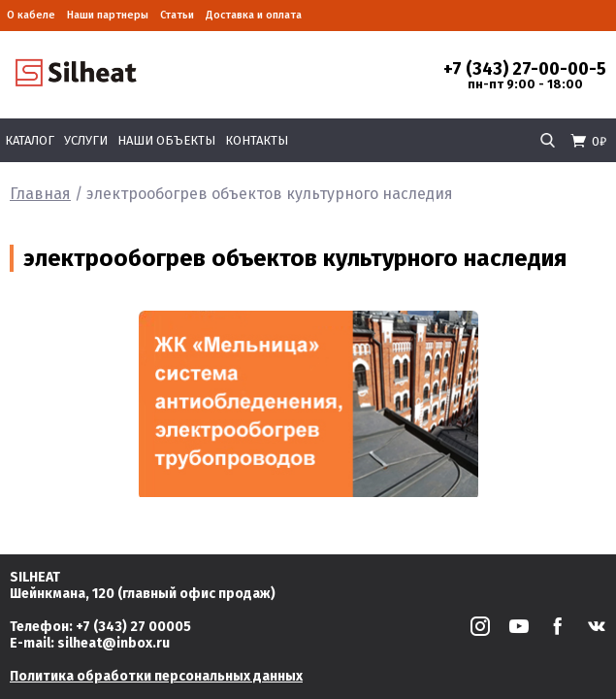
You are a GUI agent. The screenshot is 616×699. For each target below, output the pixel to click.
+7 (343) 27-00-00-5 (525, 69)
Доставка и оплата (254, 15)
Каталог (30, 140)
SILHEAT (35, 577)
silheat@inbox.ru (113, 643)
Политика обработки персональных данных (156, 676)
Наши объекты (166, 140)
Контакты (257, 140)
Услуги (86, 140)
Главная (40, 194)
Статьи (177, 15)
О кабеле (31, 15)
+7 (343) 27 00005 (133, 627)
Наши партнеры (108, 15)
